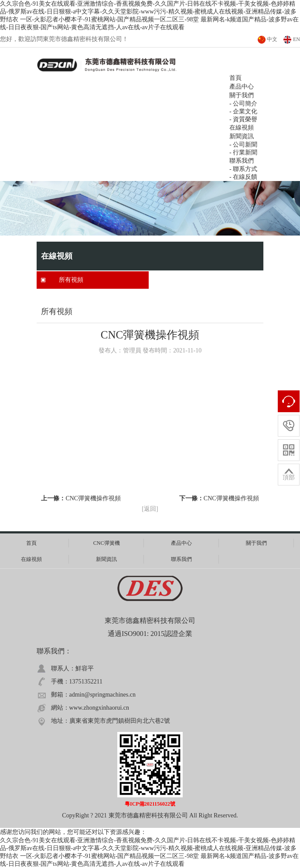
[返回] (150, 509)
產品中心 (181, 543)
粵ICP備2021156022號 (150, 804)
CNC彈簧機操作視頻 (93, 498)
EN (297, 39)
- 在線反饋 (243, 177)
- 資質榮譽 (243, 119)
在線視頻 (242, 128)
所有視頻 (71, 280)
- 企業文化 (243, 111)
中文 (272, 39)
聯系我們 (242, 161)
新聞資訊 (242, 136)
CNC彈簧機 (107, 543)
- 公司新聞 (243, 145)
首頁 (31, 543)
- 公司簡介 (243, 104)
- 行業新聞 (243, 152)
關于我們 (256, 543)
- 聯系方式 (243, 169)
